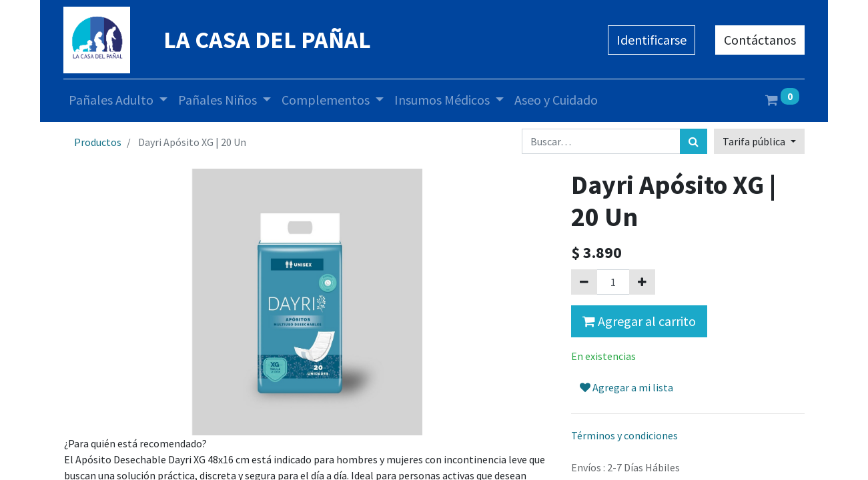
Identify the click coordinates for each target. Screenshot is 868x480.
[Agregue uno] (642, 282)
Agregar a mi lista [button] (626, 387)
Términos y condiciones (624, 435)
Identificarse (652, 40)
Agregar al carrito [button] (639, 321)
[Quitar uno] (584, 282)
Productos (98, 142)
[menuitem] (556, 100)
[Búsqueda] (694, 141)
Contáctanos (760, 40)
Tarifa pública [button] (755, 141)
